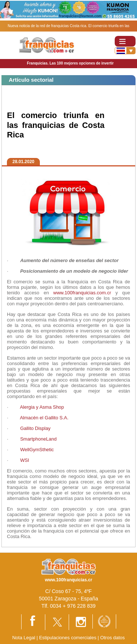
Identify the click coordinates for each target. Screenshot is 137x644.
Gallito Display (35, 428)
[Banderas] (125, 51)
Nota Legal (24, 638)
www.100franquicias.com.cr (82, 293)
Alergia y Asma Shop (42, 407)
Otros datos (112, 638)
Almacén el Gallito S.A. (44, 418)
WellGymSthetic (37, 450)
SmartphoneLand (39, 439)
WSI (25, 460)
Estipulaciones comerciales (68, 638)
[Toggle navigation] (125, 41)
